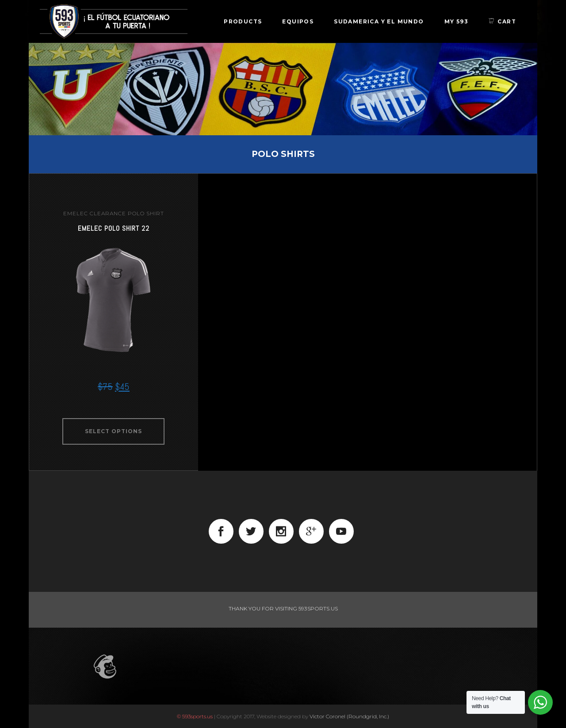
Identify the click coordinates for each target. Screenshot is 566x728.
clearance (108, 213)
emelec (76, 213)
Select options (113, 431)
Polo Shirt (146, 213)
